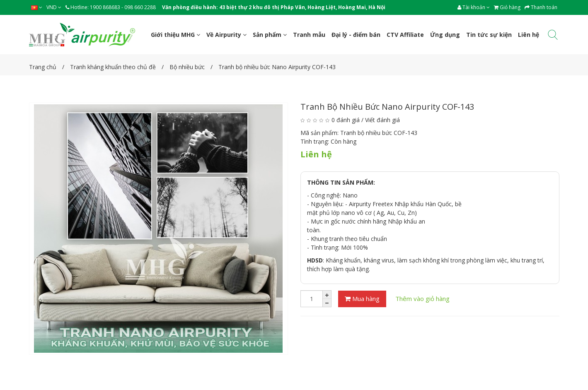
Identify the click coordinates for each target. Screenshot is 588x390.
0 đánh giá (346, 120)
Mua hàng (362, 299)
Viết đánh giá (382, 120)
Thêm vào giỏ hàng (422, 299)
